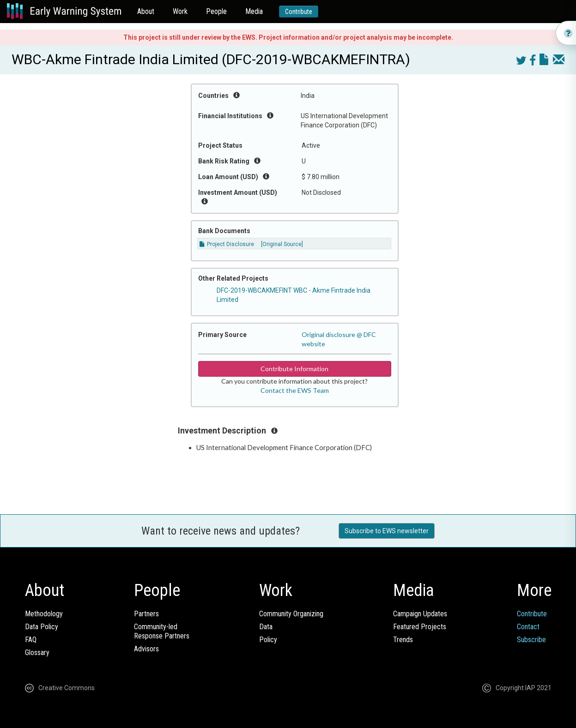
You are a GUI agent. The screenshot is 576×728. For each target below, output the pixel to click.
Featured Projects (420, 627)
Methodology (44, 614)
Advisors (146, 649)
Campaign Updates (420, 614)
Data (266, 627)
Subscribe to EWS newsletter (387, 531)
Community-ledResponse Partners (162, 631)
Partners (146, 614)
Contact (528, 627)
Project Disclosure (227, 244)
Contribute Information (294, 369)
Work (180, 11)
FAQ (31, 640)
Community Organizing (291, 614)
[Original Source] (282, 244)
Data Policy (42, 627)
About (146, 11)
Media (254, 11)
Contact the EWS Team (295, 390)
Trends (403, 640)
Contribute (299, 12)
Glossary (37, 653)
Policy (268, 640)
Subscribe (531, 640)
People (216, 11)
